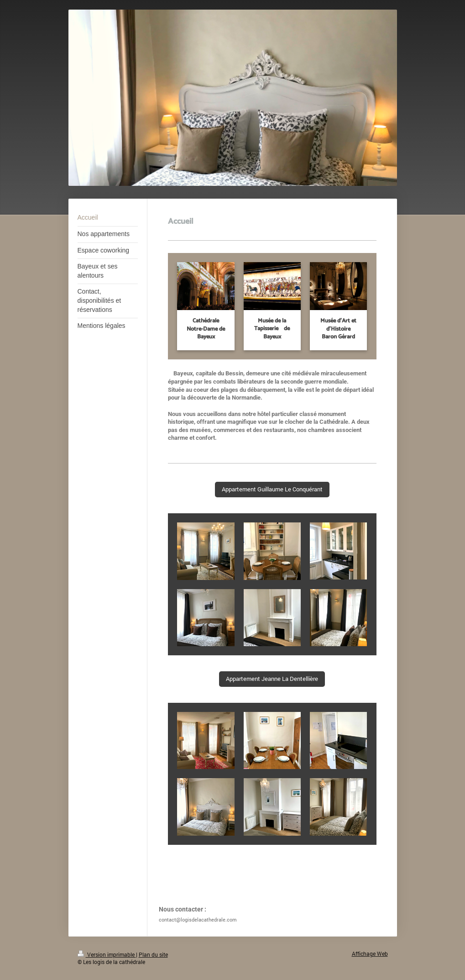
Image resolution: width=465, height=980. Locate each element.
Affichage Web (370, 954)
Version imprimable (107, 955)
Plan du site (153, 955)
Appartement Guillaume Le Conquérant (272, 489)
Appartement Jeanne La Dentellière (272, 679)
